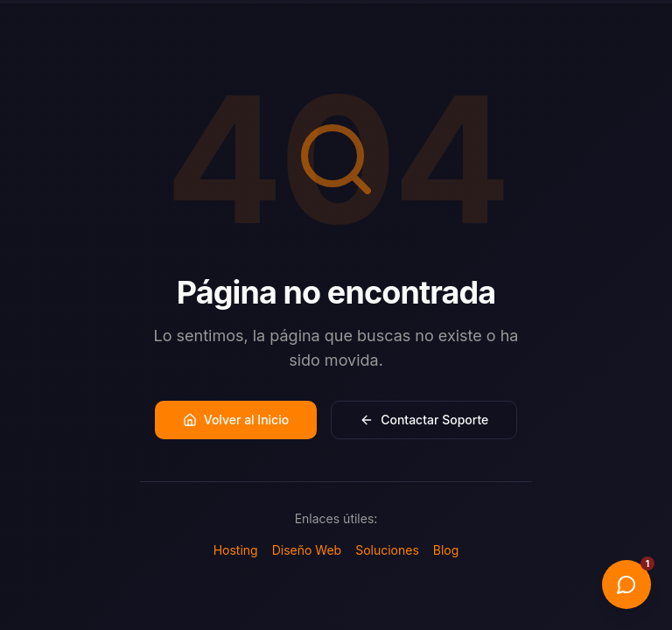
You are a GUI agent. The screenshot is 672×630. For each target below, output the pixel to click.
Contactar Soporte (424, 420)
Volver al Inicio (236, 420)
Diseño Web (307, 550)
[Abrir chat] (626, 584)
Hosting (236, 550)
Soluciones (387, 550)
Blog (446, 550)
